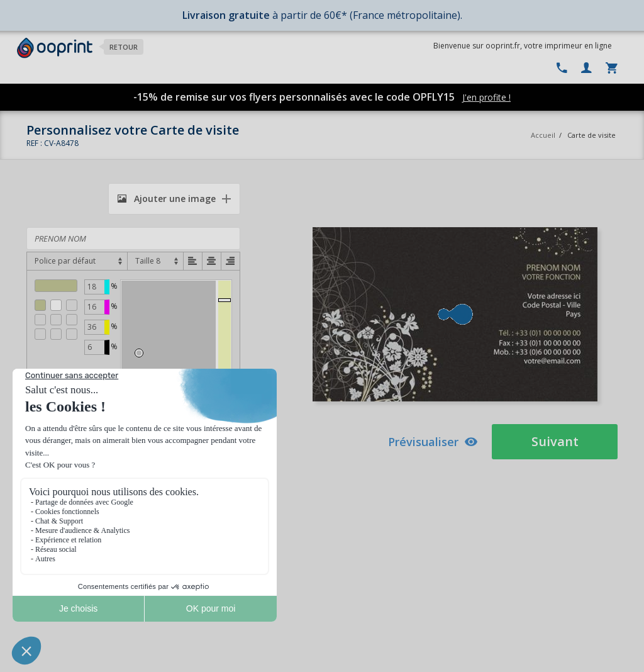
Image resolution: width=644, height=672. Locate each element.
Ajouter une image (167, 199)
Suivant (555, 441)
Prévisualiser (433, 442)
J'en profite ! (486, 97)
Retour (124, 47)
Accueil (543, 135)
